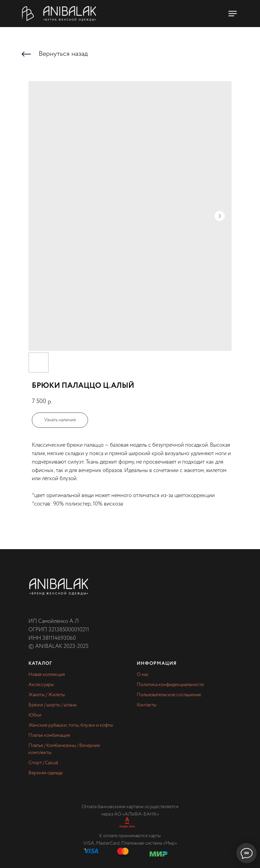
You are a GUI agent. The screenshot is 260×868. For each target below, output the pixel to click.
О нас (143, 675)
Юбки (35, 715)
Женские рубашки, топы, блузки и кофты (71, 725)
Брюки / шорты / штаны (53, 705)
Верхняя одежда (45, 773)
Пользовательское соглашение (169, 695)
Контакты (147, 705)
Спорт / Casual (43, 763)
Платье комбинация (49, 735)
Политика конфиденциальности (170, 685)
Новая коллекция (47, 675)
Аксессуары (41, 685)
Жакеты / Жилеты (47, 695)
